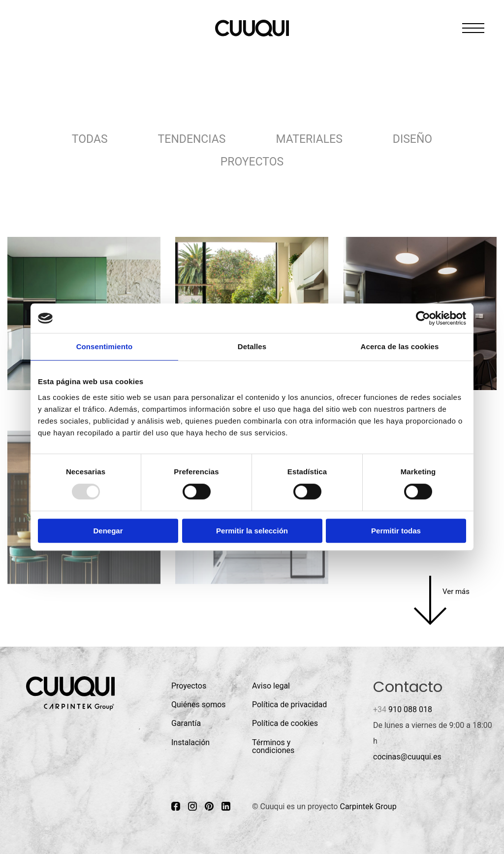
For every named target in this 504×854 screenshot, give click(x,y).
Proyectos (252, 162)
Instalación (190, 742)
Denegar (108, 531)
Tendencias (192, 139)
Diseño (412, 139)
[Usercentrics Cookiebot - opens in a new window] (423, 318)
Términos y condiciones (273, 746)
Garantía (186, 723)
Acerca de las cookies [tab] (400, 346)
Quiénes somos (199, 705)
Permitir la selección (252, 531)
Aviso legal (271, 686)
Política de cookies (285, 723)
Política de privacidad (289, 705)
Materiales (309, 139)
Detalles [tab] (252, 346)
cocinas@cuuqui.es (407, 757)
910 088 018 (403, 709)
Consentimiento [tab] (105, 346)
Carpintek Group (368, 806)
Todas (90, 139)
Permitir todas (396, 531)
